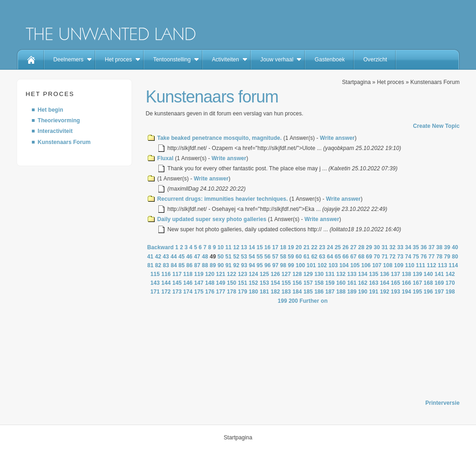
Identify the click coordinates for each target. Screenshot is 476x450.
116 (166, 274)
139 (417, 274)
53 (244, 257)
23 (322, 247)
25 (338, 247)
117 (177, 274)
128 (297, 274)
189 (352, 292)
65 (338, 257)
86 (190, 265)
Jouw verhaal (277, 60)
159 (330, 283)
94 (252, 265)
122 (232, 274)
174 (188, 292)
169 (439, 283)
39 (447, 247)
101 (311, 265)
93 (244, 265)
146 (188, 283)
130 (319, 274)
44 (174, 257)
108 (388, 265)
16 (268, 247)
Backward (160, 247)
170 (450, 283)
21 (307, 247)
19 (291, 247)
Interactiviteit (55, 131)
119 (199, 274)
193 (396, 292)
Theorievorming (59, 120)
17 (276, 247)
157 (308, 283)
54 (252, 257)
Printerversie (442, 403)
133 (352, 274)
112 (431, 265)
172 (166, 292)
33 (400, 247)
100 (300, 265)
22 (314, 247)
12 (236, 247)
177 (221, 292)
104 (344, 265)
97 (276, 265)
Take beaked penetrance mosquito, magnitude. (220, 138)
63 (322, 257)
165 (396, 283)
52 (236, 257)
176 (210, 292)
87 (197, 265)
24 (330, 247)
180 (253, 292)
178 (232, 292)
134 (363, 274)
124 (253, 274)
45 (181, 257)
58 (283, 257)
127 (286, 274)
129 (308, 274)
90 (221, 265)
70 (377, 257)
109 (398, 265)
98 (283, 265)
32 (392, 247)
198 (450, 292)
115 (155, 274)
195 (417, 292)
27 (354, 247)
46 (189, 257)
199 (282, 301)
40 (455, 247)
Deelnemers (69, 60)
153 (265, 283)
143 (155, 283)
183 (286, 292)
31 (385, 247)
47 (197, 257)
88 (205, 265)
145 (177, 283)
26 (346, 247)
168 (428, 283)
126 (275, 274)
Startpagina (356, 82)
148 (210, 283)
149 (221, 283)
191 (374, 292)
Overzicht (375, 60)
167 (417, 283)
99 (291, 265)
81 (151, 265)
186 (319, 292)
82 (158, 265)
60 (299, 257)
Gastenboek (329, 60)
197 (439, 292)
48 (205, 257)
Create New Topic (436, 126)
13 (244, 247)
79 (447, 257)
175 (199, 292)
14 (252, 247)
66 (346, 257)
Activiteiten (226, 60)
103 (333, 265)
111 (421, 265)
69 (369, 257)
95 (260, 265)
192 (385, 292)
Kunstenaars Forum (64, 142)
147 (199, 283)
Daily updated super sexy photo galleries (212, 219)
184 (297, 292)
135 (374, 274)
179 (242, 292)
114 (453, 265)
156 (297, 283)
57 (276, 257)
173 (177, 292)
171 (155, 292)
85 (182, 265)
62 (314, 257)
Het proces (118, 60)
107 (377, 265)
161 (352, 283)
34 (408, 247)
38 (440, 247)
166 (406, 283)
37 (432, 247)
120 (210, 274)
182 (275, 292)
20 (299, 247)
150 (232, 283)
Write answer (337, 138)
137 (396, 274)
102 (322, 265)
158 (319, 283)
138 (406, 274)
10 (221, 247)
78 (440, 257)
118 (188, 274)
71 (385, 257)
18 (283, 247)
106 (366, 265)
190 (363, 292)
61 (307, 257)
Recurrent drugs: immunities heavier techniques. (223, 199)
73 (400, 257)
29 (369, 247)
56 (268, 257)
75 (416, 257)
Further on (314, 301)
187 (330, 292)
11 (229, 247)
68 (362, 257)
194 (406, 292)
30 (377, 247)
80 (455, 257)
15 (260, 247)
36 (424, 247)
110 (410, 265)
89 (213, 265)
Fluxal (166, 158)
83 (166, 265)
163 (374, 283)
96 (268, 265)
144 (166, 283)
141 (439, 274)
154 (275, 283)
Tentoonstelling (172, 60)
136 (385, 274)
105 (355, 265)
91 (229, 265)
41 (151, 257)
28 (362, 247)
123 (242, 274)
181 (265, 292)
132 (341, 274)
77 (432, 257)
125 (265, 274)
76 (424, 257)
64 (330, 257)
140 (428, 274)
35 (416, 247)
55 (260, 257)
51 (229, 257)
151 (242, 283)
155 (286, 283)
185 (308, 292)
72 (392, 257)
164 (385, 283)
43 (166, 257)
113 (442, 265)
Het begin (51, 110)
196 (428, 292)
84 (174, 265)
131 (330, 274)
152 (253, 283)
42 (158, 257)
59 (291, 257)
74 (408, 257)
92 (236, 265)
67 (354, 257)
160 (341, 283)
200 (293, 301)
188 (341, 292)
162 (363, 283)
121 (221, 274)
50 (221, 257)
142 (450, 274)
